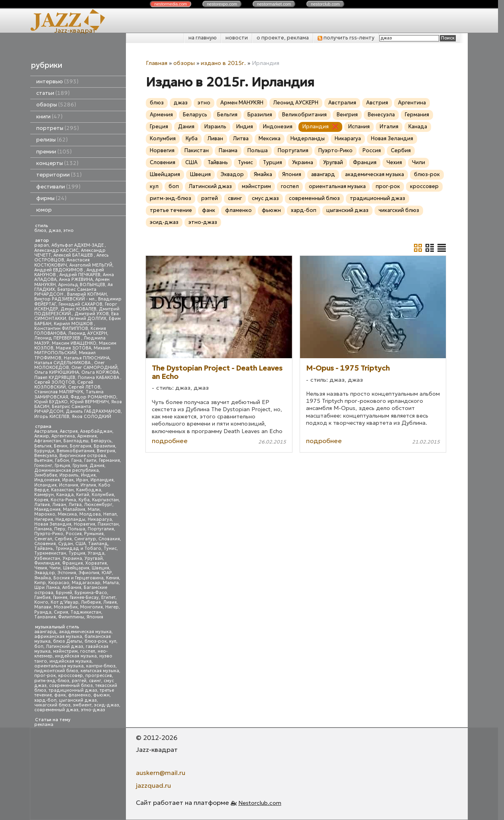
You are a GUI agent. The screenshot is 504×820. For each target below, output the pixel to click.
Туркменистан (50, 553)
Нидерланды (70, 519)
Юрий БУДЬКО (51, 402)
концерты (57, 163)
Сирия (61, 612)
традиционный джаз (73, 690)
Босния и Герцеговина (78, 578)
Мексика (67, 514)
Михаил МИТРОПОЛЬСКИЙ (72, 350)
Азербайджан (96, 431)
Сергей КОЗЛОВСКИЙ (64, 385)
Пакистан (108, 524)
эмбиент (82, 705)
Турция (77, 553)
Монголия (91, 607)
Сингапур (85, 539)
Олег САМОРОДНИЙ (94, 368)
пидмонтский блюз (56, 671)
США (80, 544)
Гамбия (42, 597)
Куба (84, 500)
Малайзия (74, 509)
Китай (83, 495)
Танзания (45, 617)
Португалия (101, 529)
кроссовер (71, 676)
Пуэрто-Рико (49, 534)
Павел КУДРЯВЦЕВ (55, 378)
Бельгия (43, 446)
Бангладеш (76, 441)
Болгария (80, 446)
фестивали (58, 187)
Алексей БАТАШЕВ (74, 255)
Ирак (68, 480)
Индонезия (47, 480)
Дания (97, 466)
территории (59, 175)
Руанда (43, 612)
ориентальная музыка (59, 666)
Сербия (63, 539)
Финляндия (47, 563)
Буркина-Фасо (91, 593)
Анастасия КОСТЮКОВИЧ (62, 262)
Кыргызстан (105, 500)
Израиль (69, 475)
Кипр (40, 583)
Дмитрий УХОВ (92, 314)
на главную (203, 38)
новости (237, 38)
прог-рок (45, 676)
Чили (55, 568)
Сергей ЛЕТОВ (84, 387)
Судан (66, 544)
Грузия (80, 466)
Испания (69, 485)
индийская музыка (71, 661)
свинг (95, 681)
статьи (53, 93)
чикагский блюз (52, 705)
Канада (65, 495)
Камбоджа (89, 490)
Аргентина (63, 436)
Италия (88, 485)
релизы (52, 140)
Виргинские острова (83, 456)
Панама (43, 529)
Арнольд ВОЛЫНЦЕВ (82, 285)
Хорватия (96, 563)
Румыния (94, 534)
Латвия (42, 505)
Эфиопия (89, 573)
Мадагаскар (86, 583)
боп (39, 646)
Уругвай (94, 558)
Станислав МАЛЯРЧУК (59, 392)
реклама (44, 725)
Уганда (96, 553)
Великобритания (76, 451)
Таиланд (98, 544)
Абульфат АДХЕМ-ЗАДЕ (78, 245)
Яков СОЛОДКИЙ (91, 417)
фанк (60, 695)
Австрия (69, 431)
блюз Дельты (68, 641)
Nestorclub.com (260, 803)
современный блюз (71, 686)
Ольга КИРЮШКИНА (57, 372)
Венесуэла (46, 456)
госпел (88, 651)
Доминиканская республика (67, 470)
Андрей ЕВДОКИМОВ (59, 270)
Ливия (110, 602)
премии (54, 152)
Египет (108, 597)
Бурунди (44, 451)
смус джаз (265, 198)
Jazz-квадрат (75, 30)
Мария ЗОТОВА (74, 348)
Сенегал (43, 539)
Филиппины (71, 617)
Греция (62, 466)
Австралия (46, 431)
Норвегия (84, 524)
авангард (45, 632)
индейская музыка (76, 656)
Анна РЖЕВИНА (76, 280)
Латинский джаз (65, 646)
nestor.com (171, 4)
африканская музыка (58, 637)
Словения (45, 544)
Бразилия (104, 446)
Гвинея (60, 597)
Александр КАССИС (56, 250)
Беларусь (101, 441)
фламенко (79, 695)
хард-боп (45, 700)
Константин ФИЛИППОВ (61, 329)
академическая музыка (85, 632)
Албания (72, 588)
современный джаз (56, 710)
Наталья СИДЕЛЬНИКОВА (63, 363)
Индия (88, 475)
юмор (44, 210)
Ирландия (102, 480)
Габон (62, 460)
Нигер (112, 607)
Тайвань (44, 548)
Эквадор (45, 573)
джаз (55, 231)
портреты (58, 128)
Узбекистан (47, 558)
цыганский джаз (78, 700)
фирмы (51, 198)
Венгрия (106, 451)
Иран (82, 480)
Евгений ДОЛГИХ (87, 319)
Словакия (109, 539)
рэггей (79, 681)
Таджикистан (86, 612)
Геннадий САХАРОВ (80, 304)
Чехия (41, 568)
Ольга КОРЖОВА (100, 372)
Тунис (110, 548)
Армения (87, 436)
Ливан (59, 505)
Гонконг (43, 466)
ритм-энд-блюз (52, 681)
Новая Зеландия (53, 524)
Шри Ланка (47, 588)
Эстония (67, 573)
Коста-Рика (63, 500)
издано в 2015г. (223, 63)
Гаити (90, 460)
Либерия (91, 602)
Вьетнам (43, 460)
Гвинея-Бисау (84, 597)
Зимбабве (46, 475)
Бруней (64, 593)
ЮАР (107, 573)
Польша (76, 529)
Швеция (100, 568)
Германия (109, 460)
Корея (41, 500)
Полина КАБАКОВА (99, 378)
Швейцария (76, 568)
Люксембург (98, 505)
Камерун (44, 495)
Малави (43, 607)
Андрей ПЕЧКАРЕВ (80, 275)
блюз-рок (96, 641)
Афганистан (48, 441)
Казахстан (62, 490)
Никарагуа (100, 519)
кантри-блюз (101, 666)
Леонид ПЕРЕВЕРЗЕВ (58, 338)
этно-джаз (93, 710)
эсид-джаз (107, 705)
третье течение (171, 210)
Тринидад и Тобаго (78, 548)
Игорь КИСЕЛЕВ (52, 417)
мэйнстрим (65, 651)
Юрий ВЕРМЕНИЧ (89, 402)
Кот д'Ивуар (65, 602)
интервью (57, 81)
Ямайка (43, 578)
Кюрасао (59, 583)
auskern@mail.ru (161, 773)
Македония (47, 509)
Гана (76, 460)
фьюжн (101, 695)
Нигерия (44, 519)
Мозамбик (66, 607)
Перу (60, 529)
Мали (94, 509)
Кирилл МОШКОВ (74, 324)
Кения (113, 578)
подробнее (170, 441)
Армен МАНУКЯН (242, 103)
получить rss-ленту (346, 38)
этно (69, 231)
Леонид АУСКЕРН (88, 333)
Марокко (45, 514)
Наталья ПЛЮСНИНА (87, 358)
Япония (95, 617)
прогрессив (99, 676)
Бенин (61, 446)
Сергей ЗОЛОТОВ (55, 382)
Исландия (45, 485)
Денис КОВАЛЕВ (78, 309)
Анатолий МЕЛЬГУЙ (91, 265)
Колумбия (103, 495)
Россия (74, 534)
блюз (40, 231)
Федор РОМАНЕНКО (93, 397)
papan (42, 245)
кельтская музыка (100, 671)
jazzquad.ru (153, 785)
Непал (110, 514)
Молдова (90, 514)
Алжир (42, 436)
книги (49, 117)
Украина (72, 558)
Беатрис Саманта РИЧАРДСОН (65, 292)
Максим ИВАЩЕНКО (74, 343)
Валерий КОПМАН (87, 294)
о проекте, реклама (283, 38)
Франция (73, 563)
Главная (157, 63)
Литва (75, 505)
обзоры (56, 105)
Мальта (111, 583)
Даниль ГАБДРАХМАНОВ (93, 411)
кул (113, 641)
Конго (41, 602)
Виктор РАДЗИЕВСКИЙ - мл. (65, 299)
